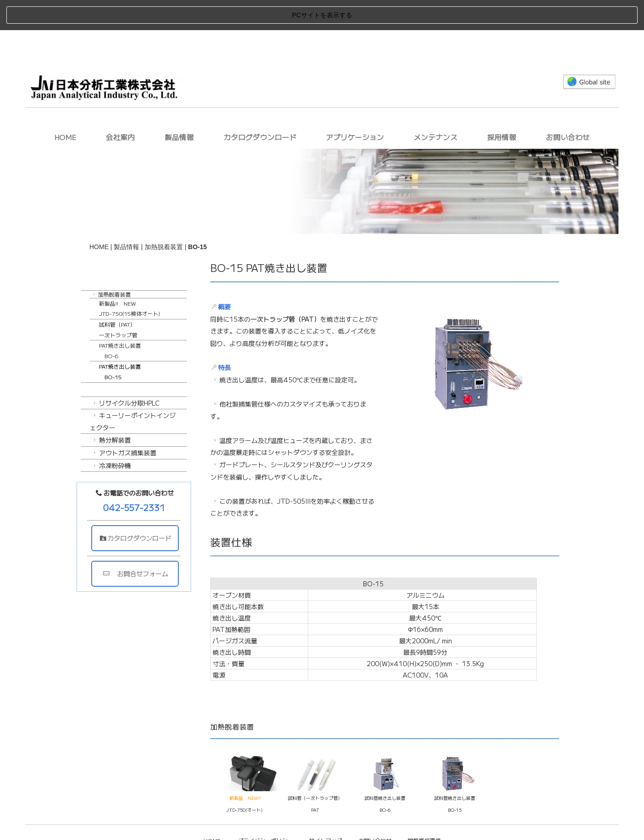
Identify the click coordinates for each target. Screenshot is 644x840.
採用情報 (502, 107)
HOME (65, 107)
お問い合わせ (568, 107)
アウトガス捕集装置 (124, 423)
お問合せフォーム (139, 543)
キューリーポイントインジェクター (133, 391)
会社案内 (120, 107)
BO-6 (385, 780)
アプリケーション (355, 107)
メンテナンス (436, 107)
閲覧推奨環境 (424, 810)
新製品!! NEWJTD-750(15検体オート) (130, 278)
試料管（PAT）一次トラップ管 (118, 299)
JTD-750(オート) (244, 780)
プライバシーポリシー (265, 810)
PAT (315, 780)
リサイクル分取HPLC (125, 372)
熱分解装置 (111, 410)
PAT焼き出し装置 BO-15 (120, 341)
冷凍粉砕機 (111, 435)
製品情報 (179, 107)
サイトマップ (326, 810)
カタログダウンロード (260, 107)
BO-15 (455, 780)
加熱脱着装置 (164, 216)
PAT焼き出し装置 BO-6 (120, 320)
